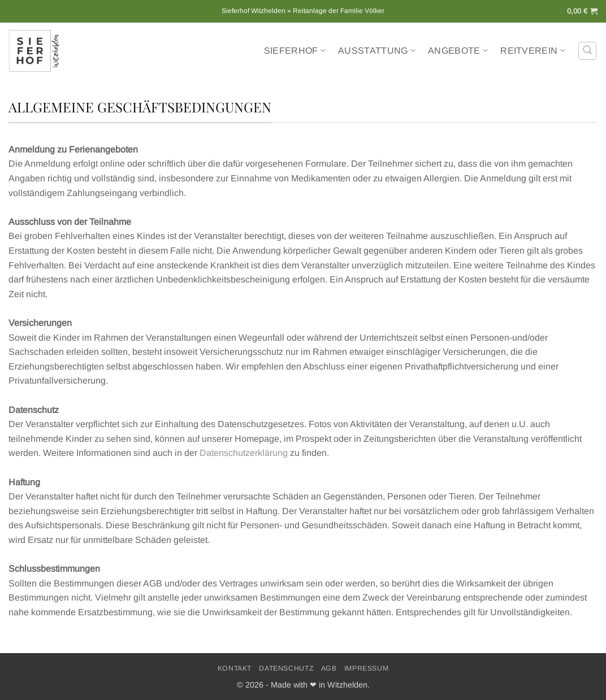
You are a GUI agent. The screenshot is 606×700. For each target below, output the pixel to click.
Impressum (367, 668)
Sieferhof (295, 51)
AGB (329, 668)
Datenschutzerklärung (244, 453)
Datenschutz (286, 668)
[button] (582, 11)
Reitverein (533, 51)
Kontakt (235, 668)
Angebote (458, 51)
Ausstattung (377, 51)
